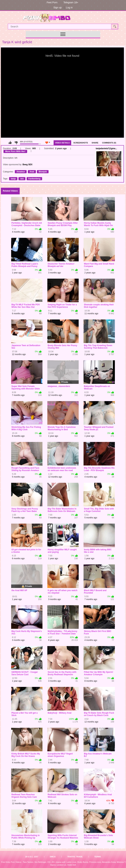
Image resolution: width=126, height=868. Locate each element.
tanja (13, 179)
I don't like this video (16, 143)
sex (22, 179)
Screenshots (81, 143)
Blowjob (43, 172)
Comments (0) (109, 143)
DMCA (53, 857)
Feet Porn (52, 2)
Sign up (58, 8)
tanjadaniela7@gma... (106, 148)
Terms (98, 857)
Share (95, 143)
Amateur (21, 172)
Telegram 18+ (71, 2)
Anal (32, 172)
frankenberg (34, 179)
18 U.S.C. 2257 (32, 857)
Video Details (62, 143)
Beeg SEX (28, 165)
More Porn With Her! (15, 151)
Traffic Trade (75, 857)
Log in (69, 8)
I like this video (10, 143)
